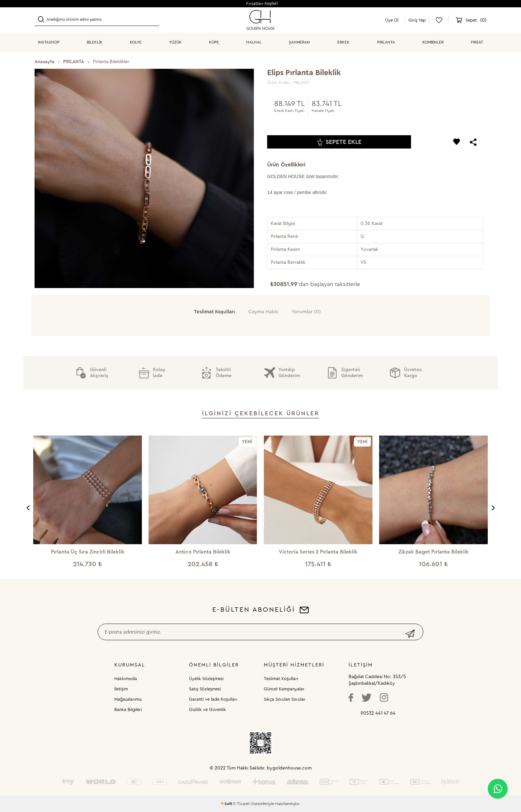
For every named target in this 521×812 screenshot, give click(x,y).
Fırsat (477, 42)
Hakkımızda (126, 679)
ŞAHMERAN (299, 42)
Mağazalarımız (128, 699)
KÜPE (214, 42)
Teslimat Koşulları (281, 679)
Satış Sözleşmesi (205, 689)
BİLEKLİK (95, 42)
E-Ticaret (242, 804)
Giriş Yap (417, 20)
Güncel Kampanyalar (284, 689)
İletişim (121, 689)
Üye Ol (392, 20)
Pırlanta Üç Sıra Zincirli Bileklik (88, 552)
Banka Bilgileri (128, 710)
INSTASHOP (49, 42)
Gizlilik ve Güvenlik (208, 710)
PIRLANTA (386, 42)
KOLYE (136, 42)
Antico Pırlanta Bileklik (203, 552)
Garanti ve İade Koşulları (213, 699)
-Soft (227, 804)
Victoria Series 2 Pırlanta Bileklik (318, 552)
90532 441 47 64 (378, 713)
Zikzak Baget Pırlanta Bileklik (434, 552)
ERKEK (343, 42)
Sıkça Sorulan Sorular (285, 699)
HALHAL (254, 42)
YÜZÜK (175, 42)
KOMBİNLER (433, 42)
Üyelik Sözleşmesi (206, 679)
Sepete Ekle (339, 142)
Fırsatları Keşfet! (262, 3)
